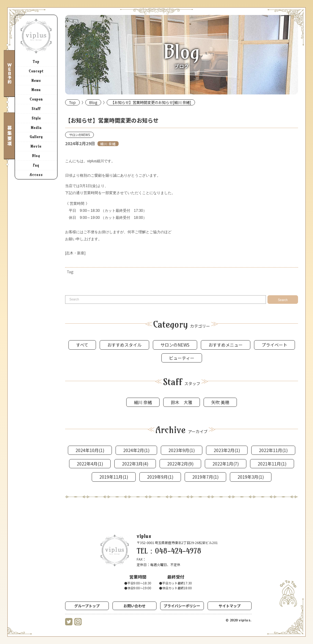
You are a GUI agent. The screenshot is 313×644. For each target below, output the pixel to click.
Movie (36, 146)
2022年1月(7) (226, 464)
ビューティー (182, 358)
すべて (82, 345)
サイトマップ (230, 606)
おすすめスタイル (124, 345)
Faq (36, 165)
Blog (36, 156)
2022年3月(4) (135, 464)
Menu (36, 90)
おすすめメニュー (226, 345)
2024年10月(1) (90, 450)
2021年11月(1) (272, 464)
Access (36, 175)
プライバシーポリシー (182, 606)
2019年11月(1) (114, 477)
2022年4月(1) (90, 464)
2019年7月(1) (205, 477)
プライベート (274, 345)
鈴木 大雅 (182, 402)
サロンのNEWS (79, 135)
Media (36, 128)
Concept (36, 71)
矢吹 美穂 (220, 402)
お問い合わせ (134, 606)
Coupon (36, 99)
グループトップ (87, 606)
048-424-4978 (178, 551)
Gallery (36, 137)
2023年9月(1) (182, 450)
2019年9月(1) (160, 477)
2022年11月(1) (273, 450)
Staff (36, 109)
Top (36, 62)
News (36, 81)
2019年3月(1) (251, 477)
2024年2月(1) (136, 450)
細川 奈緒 (108, 144)
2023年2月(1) (227, 450)
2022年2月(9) (180, 464)
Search (283, 300)
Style (36, 118)
